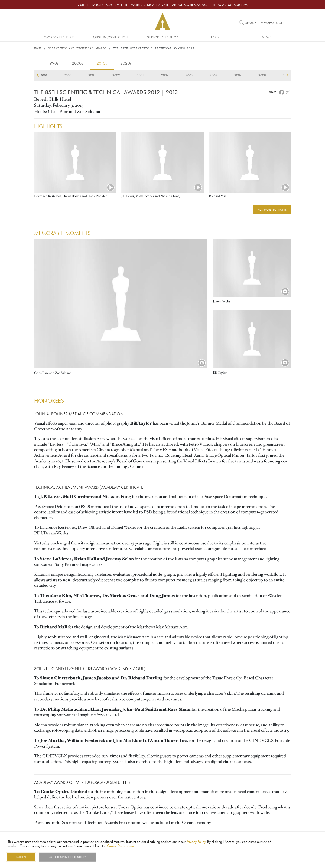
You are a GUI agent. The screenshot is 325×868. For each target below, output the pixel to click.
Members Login (272, 23)
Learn (214, 37)
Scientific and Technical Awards (77, 49)
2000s (77, 63)
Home (38, 49)
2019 (199, 75)
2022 (272, 75)
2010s (102, 63)
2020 (223, 75)
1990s (53, 63)
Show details (109, 857)
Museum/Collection (110, 37)
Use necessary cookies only (67, 857)
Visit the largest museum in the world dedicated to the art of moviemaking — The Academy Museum (162, 5)
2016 (126, 75)
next (287, 75)
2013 (53, 75)
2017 (150, 75)
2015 (102, 75)
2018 (175, 75)
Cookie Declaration (120, 846)
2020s (126, 63)
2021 (248, 75)
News (267, 37)
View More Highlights (272, 210)
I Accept (21, 857)
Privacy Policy (196, 841)
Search (251, 23)
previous (38, 75)
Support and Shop (162, 37)
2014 (77, 75)
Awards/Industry (59, 37)
